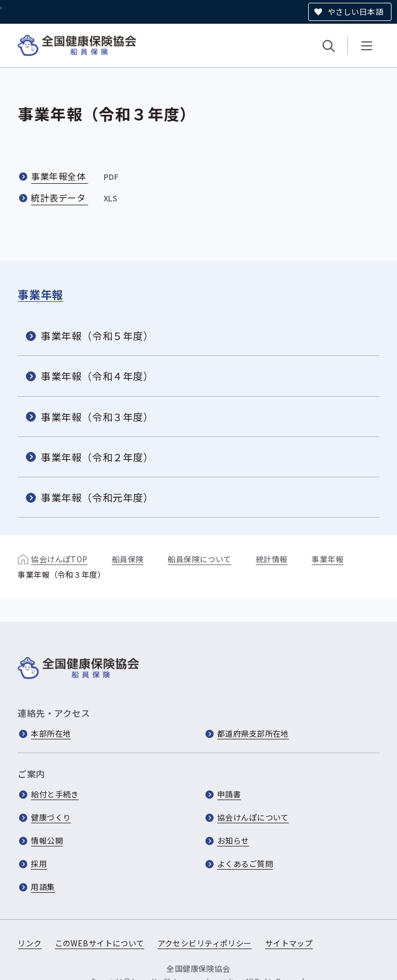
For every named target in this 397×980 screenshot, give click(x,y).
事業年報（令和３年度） (97, 416)
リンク (29, 943)
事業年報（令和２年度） (97, 457)
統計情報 (272, 559)
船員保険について (199, 559)
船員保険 (128, 559)
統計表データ (75, 198)
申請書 (229, 794)
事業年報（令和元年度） (97, 497)
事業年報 (40, 294)
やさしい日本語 (355, 12)
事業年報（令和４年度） (97, 376)
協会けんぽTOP (59, 559)
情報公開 (47, 840)
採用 (39, 864)
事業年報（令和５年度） (97, 335)
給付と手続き (55, 794)
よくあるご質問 (245, 864)
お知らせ (233, 840)
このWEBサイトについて (100, 943)
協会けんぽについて (253, 817)
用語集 (43, 887)
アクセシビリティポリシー (205, 943)
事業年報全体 (76, 176)
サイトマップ (289, 943)
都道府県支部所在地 (253, 733)
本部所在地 (51, 733)
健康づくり (51, 817)
